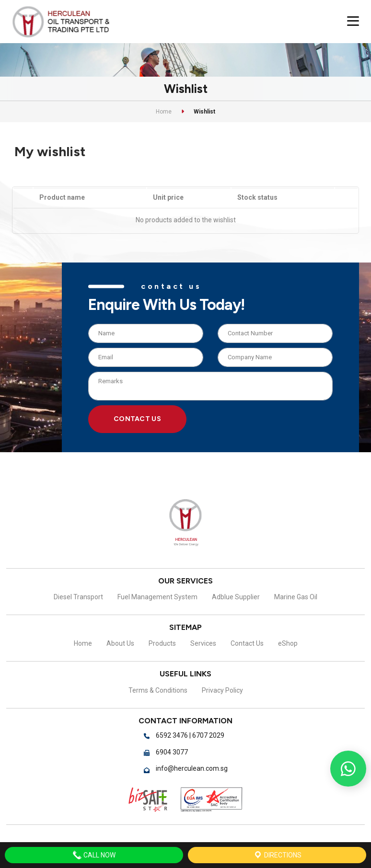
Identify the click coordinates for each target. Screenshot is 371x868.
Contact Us (137, 418)
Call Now (94, 855)
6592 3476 (172, 735)
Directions (277, 855)
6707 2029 (208, 735)
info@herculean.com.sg (192, 768)
